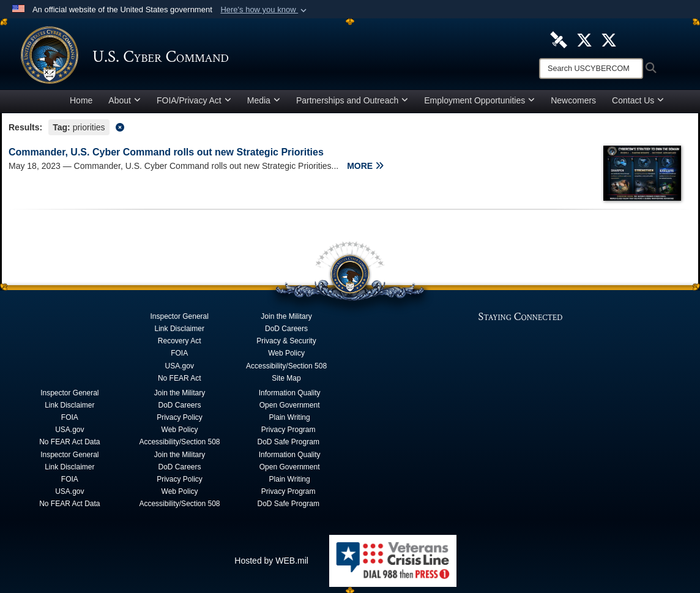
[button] (265, 10)
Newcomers (573, 100)
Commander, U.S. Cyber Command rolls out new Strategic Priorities (166, 152)
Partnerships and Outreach (352, 100)
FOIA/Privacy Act (194, 100)
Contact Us (638, 100)
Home (81, 100)
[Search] (591, 69)
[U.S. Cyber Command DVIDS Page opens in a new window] (559, 39)
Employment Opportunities (479, 100)
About (125, 100)
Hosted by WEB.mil (271, 561)
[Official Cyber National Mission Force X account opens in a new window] (609, 39)
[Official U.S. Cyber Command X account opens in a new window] (584, 39)
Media (264, 100)
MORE (365, 166)
